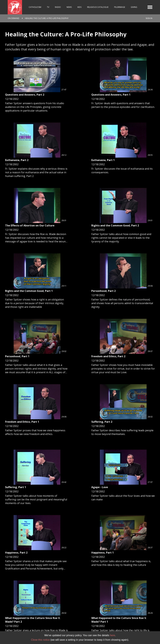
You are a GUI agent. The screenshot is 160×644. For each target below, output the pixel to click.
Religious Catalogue (98, 7)
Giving (134, 7)
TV (48, 7)
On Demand (13, 18)
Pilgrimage (120, 7)
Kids (79, 7)
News (69, 7)
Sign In (149, 18)
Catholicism (35, 7)
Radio (58, 7)
